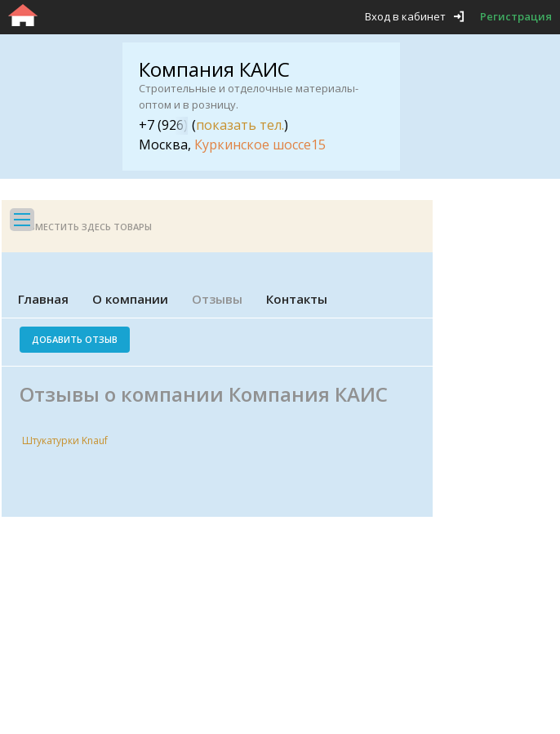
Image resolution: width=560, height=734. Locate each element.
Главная (43, 299)
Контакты (297, 299)
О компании (130, 299)
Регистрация (516, 16)
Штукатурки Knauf (65, 440)
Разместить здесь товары (85, 227)
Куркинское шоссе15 (260, 145)
